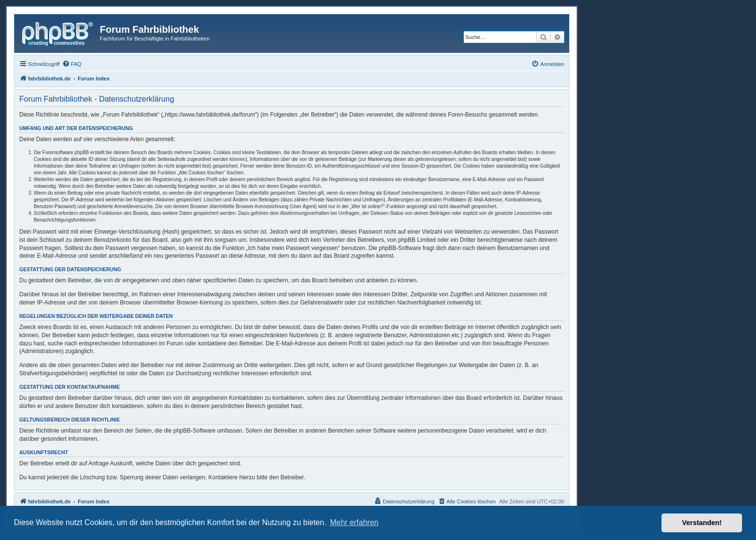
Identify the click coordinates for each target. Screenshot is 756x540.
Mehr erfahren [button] (354, 522)
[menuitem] (72, 64)
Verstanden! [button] (702, 523)
